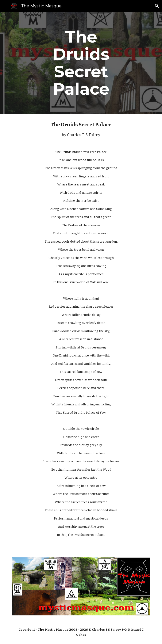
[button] (5, 6)
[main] (81, 63)
